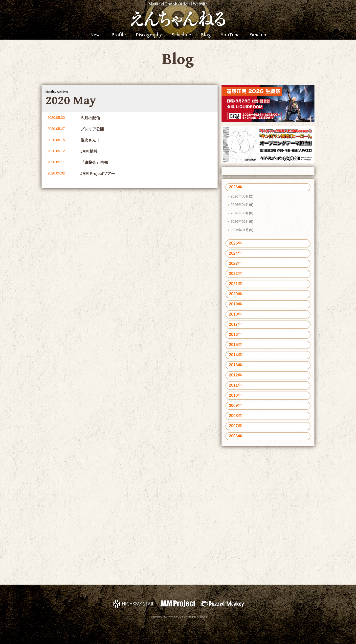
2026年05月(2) (242, 196)
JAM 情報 (89, 151)
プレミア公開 (92, 129)
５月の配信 (90, 118)
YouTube (230, 35)
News (96, 35)
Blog (206, 35)
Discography (149, 35)
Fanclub (258, 35)
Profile (119, 35)
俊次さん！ (90, 140)
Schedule (181, 35)
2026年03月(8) (242, 213)
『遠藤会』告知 (94, 162)
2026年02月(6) (242, 222)
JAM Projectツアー (98, 174)
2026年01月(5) (242, 230)
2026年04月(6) (242, 205)
